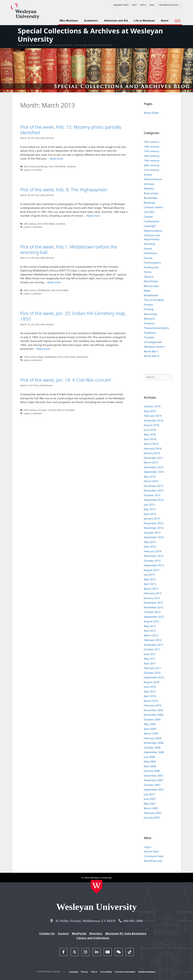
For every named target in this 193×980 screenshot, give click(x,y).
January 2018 (152, 453)
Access (148, 175)
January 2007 (152, 818)
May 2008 (150, 761)
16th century (152, 147)
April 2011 (150, 663)
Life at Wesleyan (144, 21)
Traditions (150, 333)
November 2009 (154, 715)
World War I (151, 351)
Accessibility (106, 972)
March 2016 (151, 481)
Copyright (150, 226)
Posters (148, 305)
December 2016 (153, 467)
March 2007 (151, 808)
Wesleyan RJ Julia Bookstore (126, 934)
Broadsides (151, 198)
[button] (178, 21)
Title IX (94, 972)
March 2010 (151, 701)
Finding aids (151, 267)
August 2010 (151, 682)
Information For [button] (170, 5)
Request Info (121, 5)
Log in (148, 847)
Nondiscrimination (147, 972)
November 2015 (154, 490)
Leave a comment (33, 170)
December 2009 (153, 710)
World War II (151, 356)
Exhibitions (151, 253)
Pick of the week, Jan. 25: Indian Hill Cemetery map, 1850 (73, 316)
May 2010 (150, 691)
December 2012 (153, 603)
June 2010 (150, 687)
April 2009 (150, 729)
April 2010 (150, 696)
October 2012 (152, 612)
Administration (153, 179)
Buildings (43, 166)
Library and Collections (93, 938)
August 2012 (151, 621)
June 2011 (150, 654)
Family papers (152, 263)
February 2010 (153, 705)
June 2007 (150, 799)
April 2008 (150, 766)
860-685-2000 (133, 921)
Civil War (52, 410)
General (149, 277)
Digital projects (153, 231)
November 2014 (154, 528)
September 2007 (154, 789)
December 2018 (153, 420)
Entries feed (151, 851)
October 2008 (152, 748)
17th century (152, 151)
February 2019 (153, 416)
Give (152, 5)
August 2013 (151, 570)
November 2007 (154, 780)
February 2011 (153, 668)
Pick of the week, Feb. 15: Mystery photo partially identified (71, 130)
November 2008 (154, 743)
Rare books (82, 357)
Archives (42, 410)
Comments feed (154, 856)
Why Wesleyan (69, 21)
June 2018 (150, 430)
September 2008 (154, 752)
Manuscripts (151, 286)
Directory (96, 934)
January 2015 (152, 518)
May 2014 (150, 542)
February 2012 (153, 640)
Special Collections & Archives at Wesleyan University (90, 35)
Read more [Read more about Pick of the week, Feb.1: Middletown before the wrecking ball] (54, 282)
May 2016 (150, 477)
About (165, 21)
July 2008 (149, 757)
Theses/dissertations (156, 328)
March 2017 (151, 462)
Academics (91, 21)
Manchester (151, 281)
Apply (143, 5)
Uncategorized (153, 342)
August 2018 (151, 425)
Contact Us (47, 934)
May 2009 (150, 724)
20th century (30, 166)
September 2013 (154, 565)
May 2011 (150, 659)
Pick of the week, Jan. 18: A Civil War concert (66, 380)
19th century (30, 357)
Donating (149, 244)
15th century (152, 142)
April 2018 (150, 439)
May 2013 (150, 579)
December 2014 (153, 523)
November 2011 (154, 645)
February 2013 (153, 593)
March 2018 (151, 444)
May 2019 (150, 411)
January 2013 (152, 598)
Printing (149, 309)
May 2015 (150, 509)
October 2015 (152, 495)
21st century (151, 170)
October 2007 (152, 785)
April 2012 (150, 631)
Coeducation (152, 221)
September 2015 (154, 500)
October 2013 (152, 561)
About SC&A (151, 113)
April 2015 (150, 514)
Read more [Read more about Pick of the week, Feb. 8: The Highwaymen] (93, 216)
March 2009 (151, 733)
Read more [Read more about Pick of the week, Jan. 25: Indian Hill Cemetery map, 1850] (43, 349)
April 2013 (150, 584)
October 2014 (152, 533)
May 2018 (150, 434)
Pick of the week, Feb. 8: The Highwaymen (64, 190)
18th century (152, 156)
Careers (63, 934)
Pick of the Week (57, 166)
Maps (41, 357)
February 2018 (153, 448)
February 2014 (153, 551)
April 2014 (150, 547)
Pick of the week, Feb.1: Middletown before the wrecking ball (69, 249)
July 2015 (149, 505)
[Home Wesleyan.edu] (96, 887)
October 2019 (152, 406)
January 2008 (152, 771)
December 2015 (153, 486)
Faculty (148, 258)
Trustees (149, 337)
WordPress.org (153, 861)
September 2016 (154, 472)
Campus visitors (154, 207)
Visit (134, 5)
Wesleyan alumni (154, 347)
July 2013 (149, 575)
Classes (148, 217)
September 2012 (154, 617)
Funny (148, 272)
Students (72, 166)
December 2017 (153, 458)
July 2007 (149, 794)
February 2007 (153, 813)
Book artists (151, 193)
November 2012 (154, 607)
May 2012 (150, 626)
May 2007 (150, 804)
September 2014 (154, 537)
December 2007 (153, 776)
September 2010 (154, 677)
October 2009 (152, 719)
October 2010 (152, 673)
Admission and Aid (116, 21)
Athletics (149, 189)
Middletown (44, 290)
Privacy (84, 972)
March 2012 (151, 635)
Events (148, 249)
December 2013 (153, 556)
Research (149, 319)
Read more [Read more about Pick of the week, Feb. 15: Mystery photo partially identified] (56, 158)
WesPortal (79, 934)
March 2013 (151, 589)
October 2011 (152, 649)
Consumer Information (125, 972)
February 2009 (153, 738)
